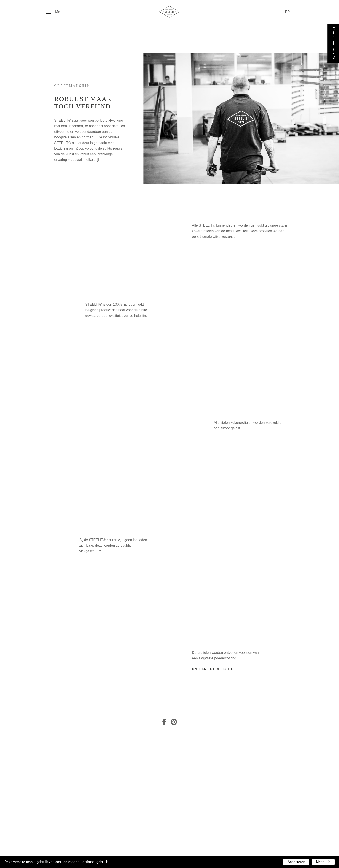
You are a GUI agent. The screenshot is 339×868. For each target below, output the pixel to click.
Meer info (323, 862)
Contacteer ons (334, 43)
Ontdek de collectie (213, 669)
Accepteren (296, 862)
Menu (60, 12)
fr (288, 12)
